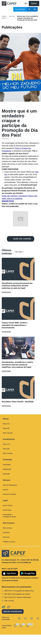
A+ (35, 9)
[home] (12, 3)
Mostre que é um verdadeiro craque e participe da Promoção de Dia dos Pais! (28, 18)
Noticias (12, 16)
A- (29, 9)
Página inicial (4, 17)
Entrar (34, 3)
